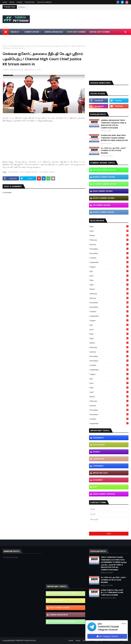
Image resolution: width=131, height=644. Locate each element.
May (109, 226)
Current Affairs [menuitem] (32, 32)
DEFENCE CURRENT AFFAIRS (104, 177)
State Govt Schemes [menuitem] (76, 32)
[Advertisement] (44, 140)
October (109, 258)
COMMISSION (98, 459)
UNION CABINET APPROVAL (104, 494)
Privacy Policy (30, 2)
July (109, 271)
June (109, 276)
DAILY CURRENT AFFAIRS (29, 172)
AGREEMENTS (98, 438)
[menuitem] (6, 32)
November (109, 253)
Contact (19, 2)
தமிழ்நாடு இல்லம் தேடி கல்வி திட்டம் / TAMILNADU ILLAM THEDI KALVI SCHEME (112, 592)
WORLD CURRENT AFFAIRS (103, 212)
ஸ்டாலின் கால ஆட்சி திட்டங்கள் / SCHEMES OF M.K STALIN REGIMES (113, 150)
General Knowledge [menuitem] (54, 32)
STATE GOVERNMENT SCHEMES (62, 622)
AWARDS (96, 452)
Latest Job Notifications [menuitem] (16, 38)
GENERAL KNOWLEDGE (59, 615)
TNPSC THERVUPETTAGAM (14, 70)
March (109, 235)
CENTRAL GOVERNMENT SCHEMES (63, 594)
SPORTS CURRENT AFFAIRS (104, 198)
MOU (95, 487)
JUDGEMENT (98, 480)
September (109, 262)
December (109, 249)
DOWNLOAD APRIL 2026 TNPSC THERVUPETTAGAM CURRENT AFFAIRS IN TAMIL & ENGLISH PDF (114, 138)
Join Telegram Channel (107, 636)
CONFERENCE (98, 466)
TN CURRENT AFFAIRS (16, 46)
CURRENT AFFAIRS (57, 601)
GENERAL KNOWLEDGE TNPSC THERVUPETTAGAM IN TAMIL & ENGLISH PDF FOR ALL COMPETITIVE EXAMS (114, 124)
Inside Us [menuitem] (15, 32)
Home (5, 2)
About (12, 2)
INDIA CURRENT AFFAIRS (103, 191)
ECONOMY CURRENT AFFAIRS (105, 184)
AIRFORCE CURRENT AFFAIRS (104, 170)
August (109, 267)
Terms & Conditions (44, 2)
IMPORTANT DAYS (100, 473)
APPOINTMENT (13, 172)
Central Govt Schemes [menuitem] (100, 32)
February (109, 240)
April (109, 231)
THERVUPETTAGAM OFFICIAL (26, 640)
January (109, 244)
